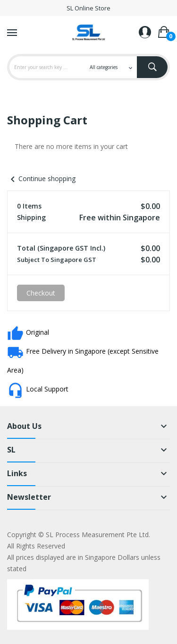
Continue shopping (41, 178)
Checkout (41, 293)
